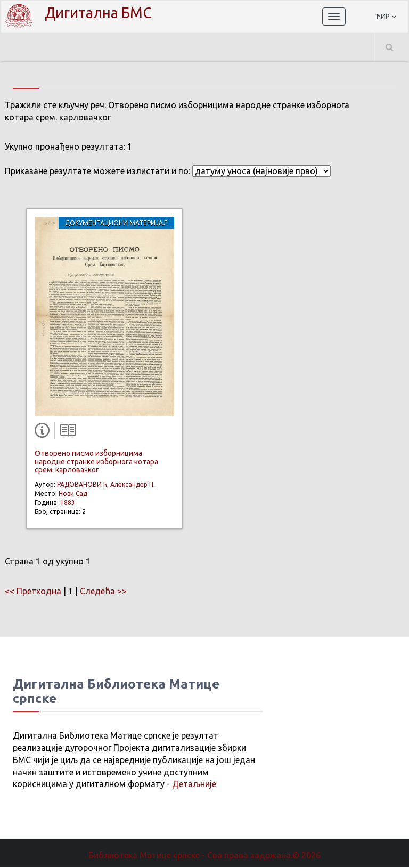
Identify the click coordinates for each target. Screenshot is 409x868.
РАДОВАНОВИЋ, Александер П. (106, 485)
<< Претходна (33, 592)
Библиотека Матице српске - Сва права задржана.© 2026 (204, 856)
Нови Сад (73, 494)
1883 (68, 503)
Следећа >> (103, 592)
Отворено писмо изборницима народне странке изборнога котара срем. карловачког (96, 462)
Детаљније (194, 785)
